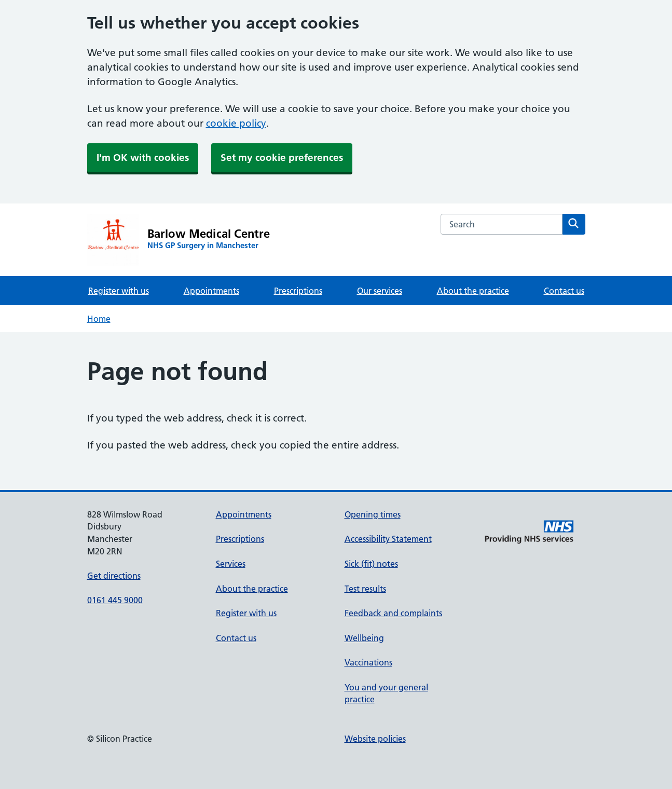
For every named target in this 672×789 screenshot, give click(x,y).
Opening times (373, 514)
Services (231, 564)
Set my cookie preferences (282, 158)
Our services (380, 291)
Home (99, 319)
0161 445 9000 (115, 600)
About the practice (473, 291)
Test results (365, 589)
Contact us (564, 291)
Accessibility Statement (388, 539)
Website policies (375, 739)
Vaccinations (368, 662)
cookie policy (236, 123)
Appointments (211, 291)
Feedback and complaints (393, 613)
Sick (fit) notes (371, 564)
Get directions (114, 576)
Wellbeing (364, 638)
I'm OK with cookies (143, 158)
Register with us (119, 291)
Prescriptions (298, 291)
